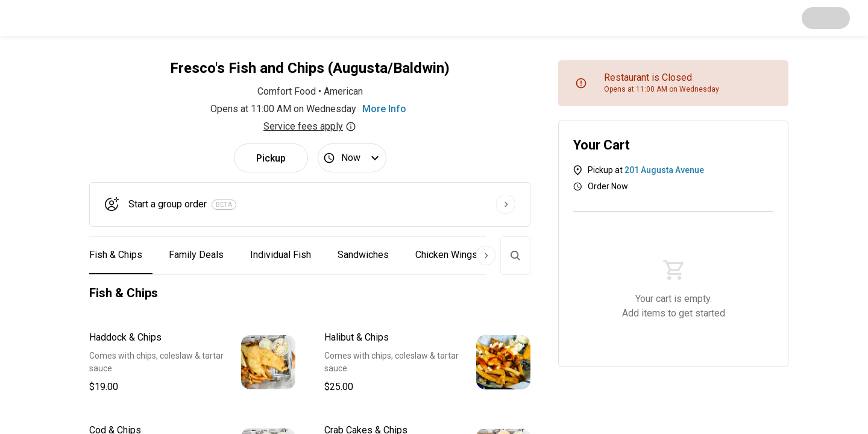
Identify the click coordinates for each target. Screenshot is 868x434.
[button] (192, 362)
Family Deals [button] (196, 255)
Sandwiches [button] (363, 255)
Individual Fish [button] (281, 255)
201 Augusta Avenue (664, 170)
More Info (384, 109)
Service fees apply (310, 126)
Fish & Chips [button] (116, 255)
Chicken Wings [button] (446, 255)
